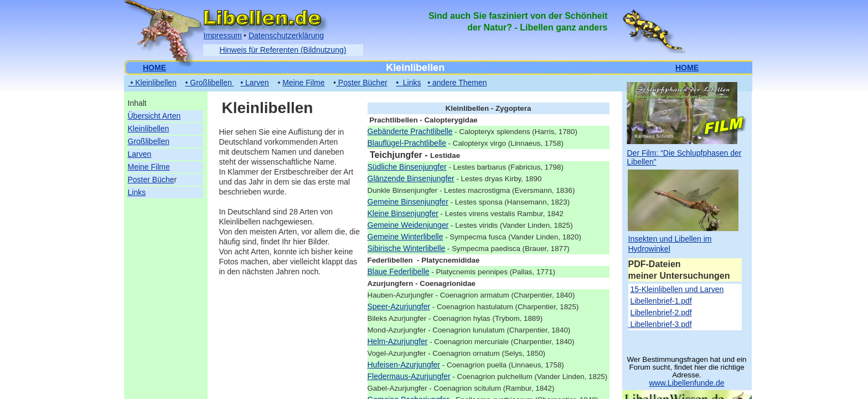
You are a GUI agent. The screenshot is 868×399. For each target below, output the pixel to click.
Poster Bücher (362, 83)
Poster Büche (151, 180)
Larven (140, 154)
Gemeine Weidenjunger (408, 225)
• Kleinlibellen (153, 83)
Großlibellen (149, 141)
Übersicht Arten (154, 116)
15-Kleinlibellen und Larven (677, 289)
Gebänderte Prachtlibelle (410, 131)
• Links (408, 83)
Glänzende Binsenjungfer (411, 178)
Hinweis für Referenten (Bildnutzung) (283, 50)
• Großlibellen (209, 83)
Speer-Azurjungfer (399, 306)
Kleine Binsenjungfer (403, 213)
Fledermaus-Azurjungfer (409, 376)
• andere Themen (457, 83)
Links (137, 192)
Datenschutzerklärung (286, 35)
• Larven (255, 83)
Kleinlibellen (149, 129)
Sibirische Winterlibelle (407, 248)
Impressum (223, 35)
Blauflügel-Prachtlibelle (407, 143)
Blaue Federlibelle (399, 272)
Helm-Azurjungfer (398, 341)
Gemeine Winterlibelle (405, 237)
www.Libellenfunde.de (686, 383)
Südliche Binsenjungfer (407, 167)
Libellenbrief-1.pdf (661, 301)
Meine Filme (149, 167)
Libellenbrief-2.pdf (661, 313)
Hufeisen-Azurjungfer (404, 365)
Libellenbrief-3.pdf (660, 324)
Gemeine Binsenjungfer (408, 202)
